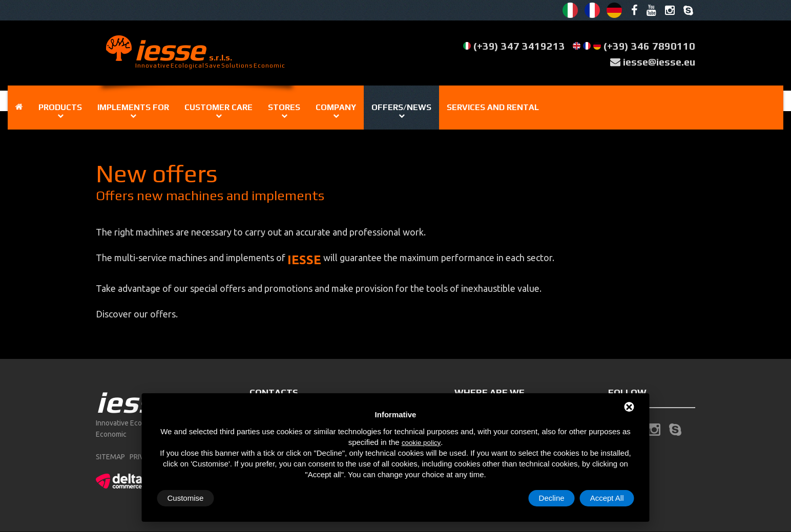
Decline (552, 498)
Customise (186, 498)
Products (60, 107)
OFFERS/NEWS (401, 107)
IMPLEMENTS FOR (133, 107)
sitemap (110, 457)
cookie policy (421, 443)
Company (336, 107)
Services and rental (493, 107)
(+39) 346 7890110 (649, 46)
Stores (284, 107)
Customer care (218, 107)
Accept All (607, 498)
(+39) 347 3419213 (519, 46)
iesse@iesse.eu (659, 62)
